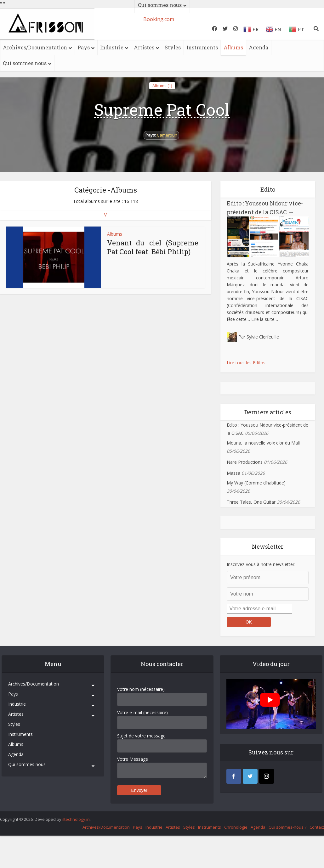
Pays (84, 47)
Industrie (112, 47)
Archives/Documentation (35, 47)
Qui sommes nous (25, 63)
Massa (233, 473)
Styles (173, 47)
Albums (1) (162, 86)
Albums (233, 47)
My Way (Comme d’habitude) (256, 483)
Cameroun (167, 135)
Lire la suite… (265, 319)
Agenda (259, 47)
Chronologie (236, 827)
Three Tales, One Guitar (251, 502)
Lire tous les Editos (246, 363)
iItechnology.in (76, 819)
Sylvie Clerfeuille (263, 337)
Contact (317, 827)
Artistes (144, 47)
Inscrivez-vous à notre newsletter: (261, 564)
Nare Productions (245, 462)
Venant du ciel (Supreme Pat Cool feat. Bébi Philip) (153, 247)
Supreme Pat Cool (162, 109)
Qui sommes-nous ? (287, 827)
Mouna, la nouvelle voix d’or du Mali (263, 443)
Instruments (202, 47)
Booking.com (159, 19)
